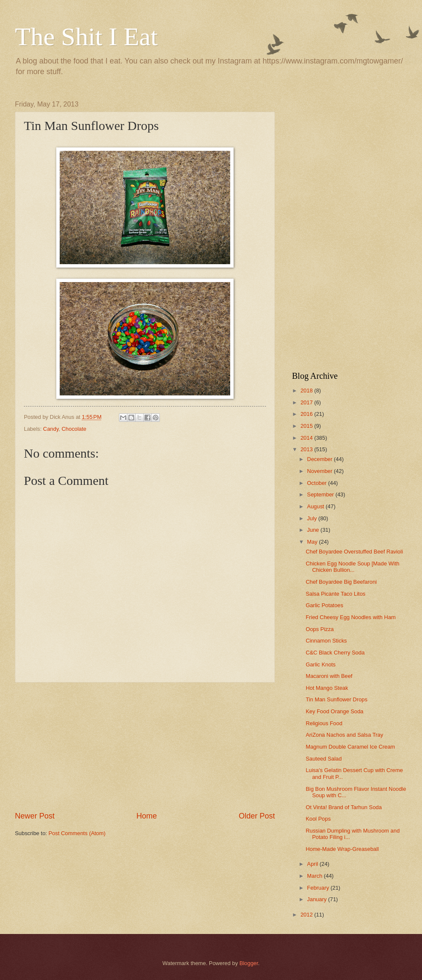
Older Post (257, 816)
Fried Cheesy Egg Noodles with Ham (351, 617)
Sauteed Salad (324, 759)
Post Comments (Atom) (77, 833)
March (315, 876)
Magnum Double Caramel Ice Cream (350, 747)
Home (147, 816)
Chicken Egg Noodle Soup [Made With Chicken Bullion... (353, 567)
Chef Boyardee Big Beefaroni (341, 582)
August (316, 506)
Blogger (249, 963)
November (320, 471)
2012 (307, 915)
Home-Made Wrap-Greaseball (342, 849)
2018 (307, 391)
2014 (307, 438)
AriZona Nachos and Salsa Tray (344, 735)
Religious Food (324, 723)
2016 (307, 414)
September (321, 494)
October (317, 483)
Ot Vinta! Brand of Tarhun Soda (344, 807)
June (314, 530)
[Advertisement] (145, 747)
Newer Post (35, 816)
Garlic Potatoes (324, 605)
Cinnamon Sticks (326, 641)
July (312, 518)
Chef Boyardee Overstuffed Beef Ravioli (354, 552)
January (317, 899)
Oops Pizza (320, 629)
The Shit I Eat (86, 37)
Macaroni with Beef (329, 676)
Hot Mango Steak (327, 688)
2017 (307, 402)
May (313, 542)
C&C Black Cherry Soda (335, 653)
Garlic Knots (321, 664)
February (319, 888)
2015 (307, 426)
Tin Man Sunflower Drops (337, 699)
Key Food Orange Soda (334, 711)
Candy (51, 429)
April (313, 864)
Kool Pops (318, 819)
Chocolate (74, 429)
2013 (307, 449)
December (320, 459)
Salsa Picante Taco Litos (335, 594)
